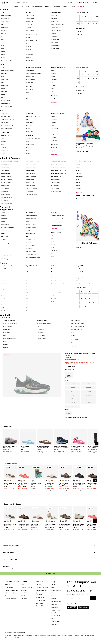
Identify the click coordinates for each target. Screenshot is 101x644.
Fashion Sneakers (5, 173)
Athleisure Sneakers (6, 164)
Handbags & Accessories (10, 338)
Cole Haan (54, 79)
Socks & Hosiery (30, 60)
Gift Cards (24, 599)
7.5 (82, 20)
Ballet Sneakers (5, 167)
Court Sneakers (30, 38)
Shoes (2, 12)
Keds (27, 281)
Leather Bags (4, 231)
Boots (2, 76)
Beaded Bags (4, 219)
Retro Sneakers (5, 188)
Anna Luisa (79, 269)
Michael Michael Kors (57, 293)
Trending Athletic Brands (84, 161)
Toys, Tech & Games (31, 251)
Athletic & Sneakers (6, 15)
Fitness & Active (30, 231)
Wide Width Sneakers (6, 203)
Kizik (27, 284)
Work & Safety (56, 621)
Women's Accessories (58, 219)
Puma (53, 134)
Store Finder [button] (9, 596)
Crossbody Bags (5, 225)
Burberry (53, 278)
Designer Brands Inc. (42, 587)
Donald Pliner (55, 281)
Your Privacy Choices (54, 636)
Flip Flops (28, 27)
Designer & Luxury (31, 225)
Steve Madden (4, 305)
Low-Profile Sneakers (6, 179)
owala (53, 257)
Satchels (3, 233)
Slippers (3, 54)
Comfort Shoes (4, 27)
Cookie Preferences (19, 638)
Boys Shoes (29, 136)
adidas (53, 70)
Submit (93, 598)
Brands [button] (65, 7)
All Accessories (30, 212)
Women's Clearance (9, 320)
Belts (27, 222)
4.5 (82, 16)
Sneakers (54, 604)
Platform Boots (56, 590)
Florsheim (54, 85)
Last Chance (74, 346)
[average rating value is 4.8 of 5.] (70, 366)
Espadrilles (3, 33)
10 (78, 24)
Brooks (53, 76)
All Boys (73, 332)
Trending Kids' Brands (58, 113)
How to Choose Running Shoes (85, 196)
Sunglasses (29, 248)
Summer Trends (55, 48)
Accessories (55, 96)
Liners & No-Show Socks (7, 256)
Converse (54, 122)
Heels (2, 39)
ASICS (78, 167)
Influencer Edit (55, 39)
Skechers (54, 137)
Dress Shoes (4, 30)
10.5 (82, 24)
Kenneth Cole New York (57, 287)
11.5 (89, 24)
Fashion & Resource (42, 606)
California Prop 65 (9, 638)
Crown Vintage (80, 275)
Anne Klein (3, 269)
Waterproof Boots (5, 100)
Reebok (78, 185)
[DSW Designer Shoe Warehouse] (5, 2)
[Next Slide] (97, 444)
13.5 (89, 79)
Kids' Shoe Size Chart (6, 128)
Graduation (54, 36)
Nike (52, 88)
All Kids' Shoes (5, 133)
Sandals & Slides (41, 338)
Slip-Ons (3, 97)
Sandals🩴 (48, 7)
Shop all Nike (69, 357)
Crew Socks (4, 253)
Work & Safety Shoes (6, 60)
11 (86, 24)
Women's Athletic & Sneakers (9, 161)
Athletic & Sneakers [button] (37, 7)
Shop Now (79, 247)
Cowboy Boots (56, 616)
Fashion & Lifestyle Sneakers (33, 41)
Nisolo (53, 296)
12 (93, 24)
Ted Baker (54, 302)
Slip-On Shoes (30, 131)
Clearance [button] (81, 7)
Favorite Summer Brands (8, 266)
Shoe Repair (40, 603)
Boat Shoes (4, 73)
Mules (2, 45)
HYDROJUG (54, 251)
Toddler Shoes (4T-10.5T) (7, 119)
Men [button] (22, 7)
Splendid (53, 299)
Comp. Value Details (78, 636)
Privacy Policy (8, 636)
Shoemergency (55, 45)
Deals (72, 343)
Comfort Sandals (30, 18)
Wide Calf (79, 34)
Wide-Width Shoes (5, 103)
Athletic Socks (4, 247)
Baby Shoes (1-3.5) (6, 116)
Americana (54, 15)
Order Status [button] (9, 587)
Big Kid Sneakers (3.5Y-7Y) (58, 176)
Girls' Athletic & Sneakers (58, 164)
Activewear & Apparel (32, 216)
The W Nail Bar (40, 600)
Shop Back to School (83, 151)
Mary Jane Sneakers (6, 182)
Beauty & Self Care (31, 219)
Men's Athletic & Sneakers (34, 161)
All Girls (73, 335)
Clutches (3, 222)
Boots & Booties (5, 18)
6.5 (97, 16)
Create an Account (26, 587)
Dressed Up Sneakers (31, 90)
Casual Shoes (4, 21)
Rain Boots (3, 148)
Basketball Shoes (30, 167)
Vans (27, 311)
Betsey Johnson (5, 272)
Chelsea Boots (56, 610)
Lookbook (73, 7)
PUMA (78, 182)
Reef (52, 91)
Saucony (28, 302)
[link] (10, 449)
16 (78, 82)
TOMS (2, 308)
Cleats (2, 145)
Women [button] (16, 7)
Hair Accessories (30, 233)
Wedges (3, 57)
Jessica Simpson (5, 293)
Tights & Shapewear (6, 259)
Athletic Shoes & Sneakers (34, 35)
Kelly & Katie (80, 278)
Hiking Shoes (4, 91)
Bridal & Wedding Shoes (57, 24)
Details (81, 364)
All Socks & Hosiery (6, 244)
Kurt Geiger (54, 290)
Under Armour (29, 308)
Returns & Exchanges (12, 590)
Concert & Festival (56, 30)
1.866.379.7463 (10, 593)
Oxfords (28, 99)
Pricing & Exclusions (89, 636)
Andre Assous (55, 269)
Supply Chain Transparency (40, 636)
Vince (53, 305)
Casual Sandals (30, 15)
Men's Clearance (42, 320)
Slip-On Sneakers (30, 47)
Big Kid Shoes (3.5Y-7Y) (7, 125)
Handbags (28, 57)
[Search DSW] (26, 3)
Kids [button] (28, 7)
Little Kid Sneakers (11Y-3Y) (58, 173)
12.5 (82, 79)
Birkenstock (54, 73)
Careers (38, 584)
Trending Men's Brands (58, 67)
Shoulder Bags (4, 236)
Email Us (8, 584)
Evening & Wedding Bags (7, 228)
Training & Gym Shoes (6, 197)
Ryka (27, 299)
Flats (2, 36)
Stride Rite (54, 140)
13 (97, 24)
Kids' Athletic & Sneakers (59, 161)
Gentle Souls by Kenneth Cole (59, 284)
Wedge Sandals (30, 30)
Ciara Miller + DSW (56, 27)
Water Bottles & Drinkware (33, 258)
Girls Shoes (29, 113)
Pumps (2, 48)
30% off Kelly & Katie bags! (87, 243)
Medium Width (81, 90)
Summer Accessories (57, 216)
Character (3, 142)
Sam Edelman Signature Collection (85, 284)
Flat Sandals (29, 24)
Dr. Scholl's (4, 284)
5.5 (89, 16)
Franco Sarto (4, 287)
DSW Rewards (25, 596)
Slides (53, 587)
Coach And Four (81, 272)
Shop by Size (5, 113)
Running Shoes (30, 44)
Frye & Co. (3, 290)
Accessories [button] (57, 7)
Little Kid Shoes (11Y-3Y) (7, 122)
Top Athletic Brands (32, 266)
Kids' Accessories (56, 225)
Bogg (52, 242)
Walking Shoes (30, 50)
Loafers (3, 42)
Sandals (3, 51)
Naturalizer (3, 299)
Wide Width (80, 31)
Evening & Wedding (31, 228)
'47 (52, 236)
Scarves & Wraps (30, 239)
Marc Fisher (4, 296)
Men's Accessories (57, 222)
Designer (53, 33)
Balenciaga (54, 272)
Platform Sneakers (5, 185)
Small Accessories (31, 245)
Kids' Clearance (75, 320)
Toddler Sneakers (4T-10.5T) (58, 170)
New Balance (55, 128)
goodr (53, 248)
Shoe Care (29, 242)
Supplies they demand (85, 144)
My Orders (24, 590)
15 (97, 79)
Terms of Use (29, 636)
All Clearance (75, 340)
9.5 (97, 20)
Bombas (53, 245)
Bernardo (53, 275)
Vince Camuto (4, 311)
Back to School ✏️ (56, 21)
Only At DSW (80, 266)
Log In (22, 584)
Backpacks (4, 216)
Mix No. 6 (79, 281)
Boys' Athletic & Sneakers (58, 167)
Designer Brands (56, 266)
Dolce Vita (3, 281)
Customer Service (10, 599)
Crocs (53, 82)
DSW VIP (23, 593)
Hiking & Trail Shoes (6, 176)
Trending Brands (56, 233)
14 (93, 79)
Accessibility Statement (67, 636)
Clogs (2, 24)
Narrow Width (80, 28)
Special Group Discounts (40, 594)
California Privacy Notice (19, 636)
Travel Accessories (31, 254)
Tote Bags (3, 239)
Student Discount (41, 590)
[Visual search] (39, 3)
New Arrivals (54, 42)
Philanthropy (40, 597)
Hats (27, 236)
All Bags (3, 212)
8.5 (89, 20)
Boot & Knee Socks (6, 250)
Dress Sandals (30, 21)
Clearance (79, 39)
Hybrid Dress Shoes (31, 93)
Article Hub (54, 18)
